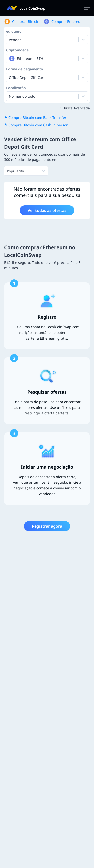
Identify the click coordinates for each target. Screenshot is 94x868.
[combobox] (9, 58)
